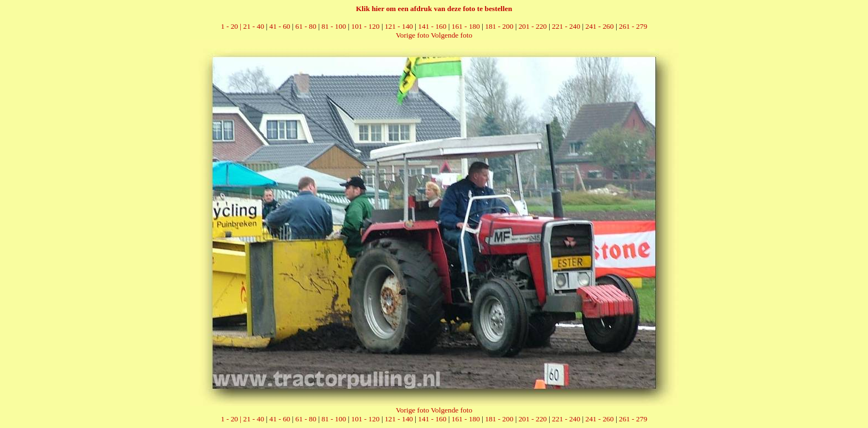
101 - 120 (365, 26)
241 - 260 (600, 26)
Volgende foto (451, 35)
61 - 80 (306, 26)
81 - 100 (334, 26)
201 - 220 (533, 26)
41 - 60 (280, 26)
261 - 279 (633, 26)
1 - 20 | (232, 26)
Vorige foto (412, 35)
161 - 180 (466, 26)
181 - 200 (499, 26)
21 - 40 (254, 26)
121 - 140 (399, 26)
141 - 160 (432, 26)
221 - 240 (566, 26)
